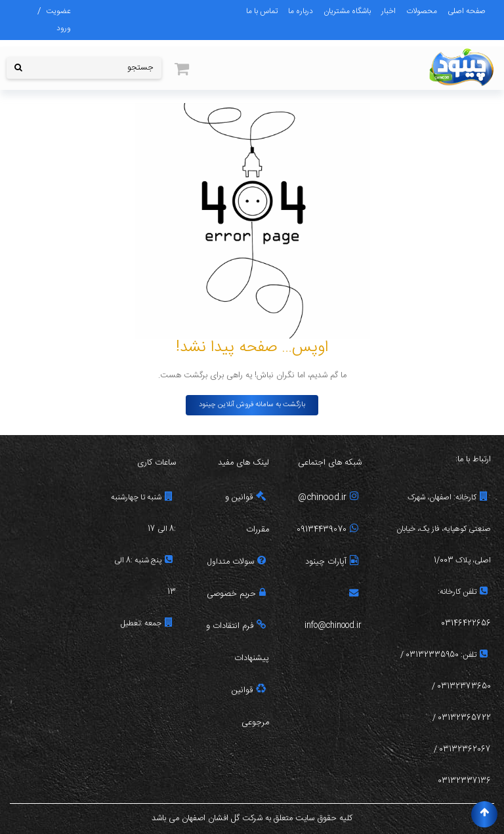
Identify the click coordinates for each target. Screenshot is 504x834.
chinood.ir (332, 498)
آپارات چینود (332, 562)
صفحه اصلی (467, 11)
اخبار (388, 11)
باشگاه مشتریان (347, 11)
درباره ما (301, 11)
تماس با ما (262, 11)
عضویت (58, 11)
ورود (64, 28)
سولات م (246, 562)
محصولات (422, 11)
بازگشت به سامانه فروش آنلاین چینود (252, 405)
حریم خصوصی (236, 594)
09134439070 (327, 530)
